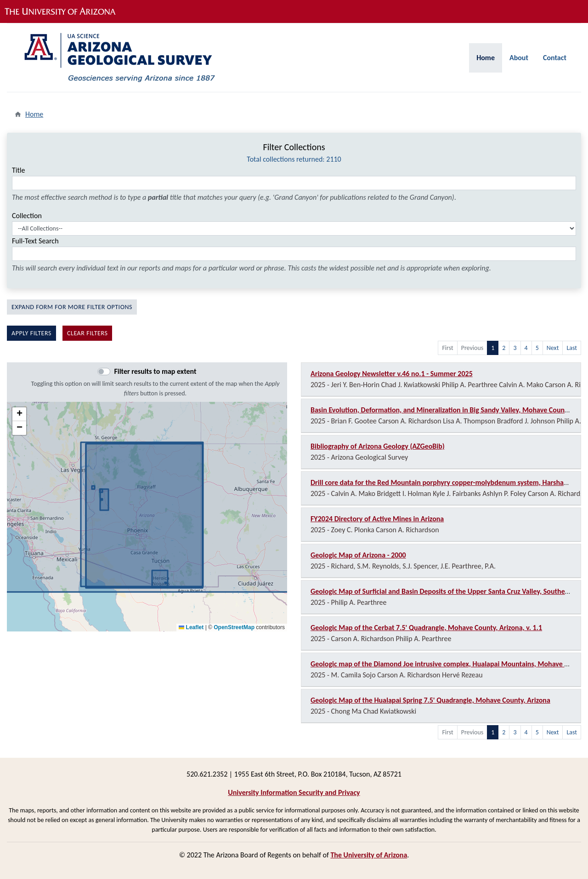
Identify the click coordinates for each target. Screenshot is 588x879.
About (519, 58)
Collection (27, 216)
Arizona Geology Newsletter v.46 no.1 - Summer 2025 (392, 374)
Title (18, 170)
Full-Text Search (35, 241)
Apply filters (31, 333)
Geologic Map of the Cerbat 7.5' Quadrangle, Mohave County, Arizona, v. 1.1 (426, 628)
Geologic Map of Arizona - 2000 (358, 555)
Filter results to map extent (155, 371)
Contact (555, 58)
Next (553, 348)
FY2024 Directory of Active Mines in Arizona (377, 519)
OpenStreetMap (234, 627)
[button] (19, 414)
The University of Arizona (369, 855)
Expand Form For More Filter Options (72, 307)
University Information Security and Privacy (294, 792)
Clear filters (88, 333)
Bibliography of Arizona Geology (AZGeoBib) (378, 446)
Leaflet (191, 627)
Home (486, 58)
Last (572, 348)
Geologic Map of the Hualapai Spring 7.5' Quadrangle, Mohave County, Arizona (430, 700)
